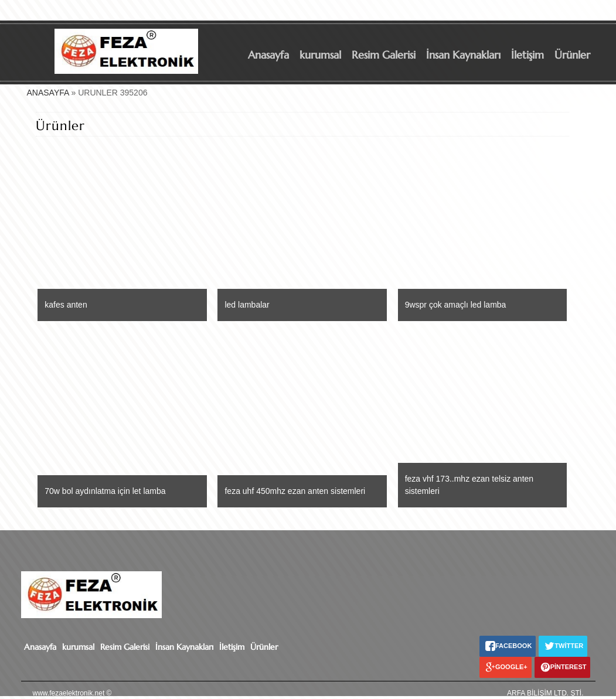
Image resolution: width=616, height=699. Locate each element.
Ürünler (572, 55)
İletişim (527, 55)
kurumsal (320, 55)
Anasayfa (268, 55)
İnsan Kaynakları (463, 55)
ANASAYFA (48, 93)
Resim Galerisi (384, 55)
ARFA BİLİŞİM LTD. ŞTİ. (545, 693)
